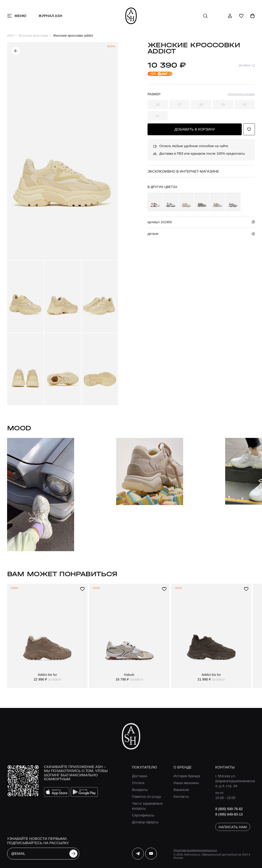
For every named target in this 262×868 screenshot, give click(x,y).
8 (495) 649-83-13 (229, 814)
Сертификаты (143, 815)
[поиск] (205, 16)
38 (201, 105)
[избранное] (241, 16)
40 (245, 105)
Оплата (138, 783)
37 (179, 105)
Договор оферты (145, 822)
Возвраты (140, 790)
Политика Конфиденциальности (195, 850)
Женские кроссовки (33, 35)
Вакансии (181, 790)
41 (158, 116)
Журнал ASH (50, 16)
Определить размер (241, 94)
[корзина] (253, 16)
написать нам (233, 827)
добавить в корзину (195, 129)
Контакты (181, 796)
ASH (10, 35)
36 (158, 105)
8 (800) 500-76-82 (229, 809)
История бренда (187, 776)
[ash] (131, 16)
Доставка (139, 776)
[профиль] (230, 16)
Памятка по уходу (147, 796)
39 (223, 105)
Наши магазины (186, 783)
